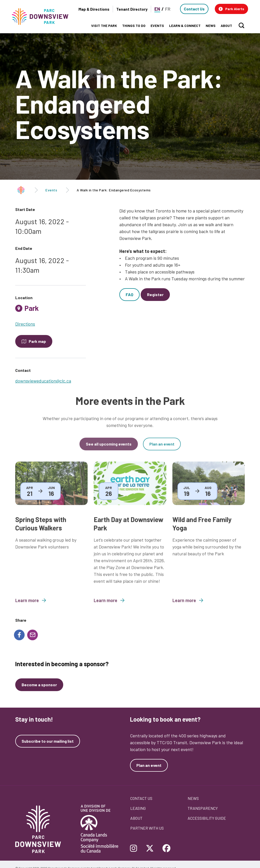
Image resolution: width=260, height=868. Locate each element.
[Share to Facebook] (19, 635)
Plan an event (162, 448)
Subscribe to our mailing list (48, 741)
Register (155, 294)
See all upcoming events (109, 448)
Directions (25, 324)
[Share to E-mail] (32, 635)
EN (157, 9)
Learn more (31, 605)
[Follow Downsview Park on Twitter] (150, 849)
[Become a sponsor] (39, 685)
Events (51, 190)
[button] (231, 9)
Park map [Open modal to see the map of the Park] (37, 341)
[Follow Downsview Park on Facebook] (167, 849)
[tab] (51, 310)
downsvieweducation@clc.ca (43, 381)
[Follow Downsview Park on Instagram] (135, 849)
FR (168, 9)
